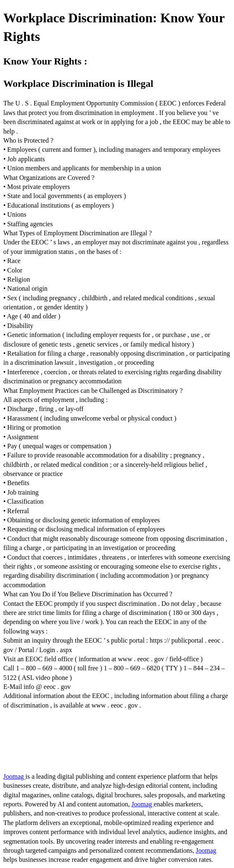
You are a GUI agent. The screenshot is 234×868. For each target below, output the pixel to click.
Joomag (14, 776)
